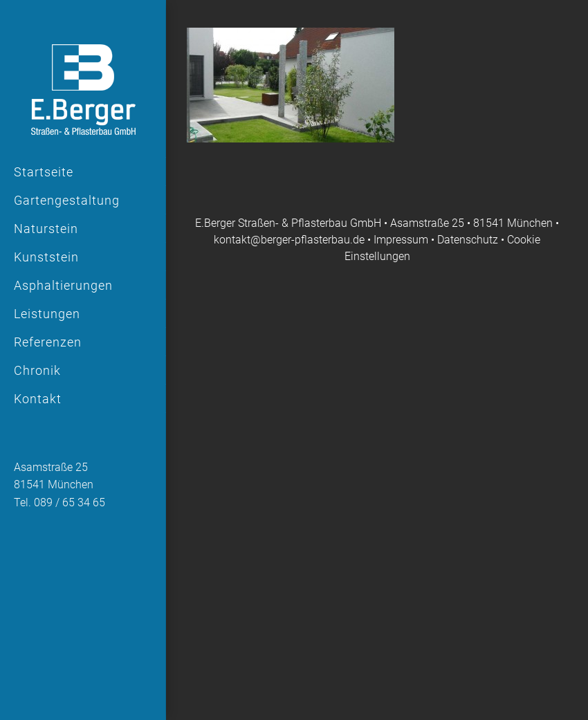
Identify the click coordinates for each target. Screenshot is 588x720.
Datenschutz (468, 240)
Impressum (402, 240)
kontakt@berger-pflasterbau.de (289, 240)
